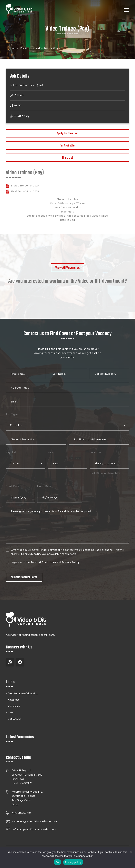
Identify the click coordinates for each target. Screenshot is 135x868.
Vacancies (26, 48)
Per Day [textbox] (15, 463)
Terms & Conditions (44, 562)
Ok (57, 862)
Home (13, 48)
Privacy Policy (71, 562)
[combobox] (67, 425)
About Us (13, 700)
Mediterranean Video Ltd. (23, 693)
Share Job (67, 158)
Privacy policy (73, 862)
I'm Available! (67, 146)
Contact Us (15, 719)
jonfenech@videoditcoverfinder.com (34, 821)
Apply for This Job (67, 134)
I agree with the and (45, 562)
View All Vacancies (67, 268)
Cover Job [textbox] (16, 425)
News (11, 712)
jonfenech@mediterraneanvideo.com (33, 830)
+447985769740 (21, 813)
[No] (131, 852)
